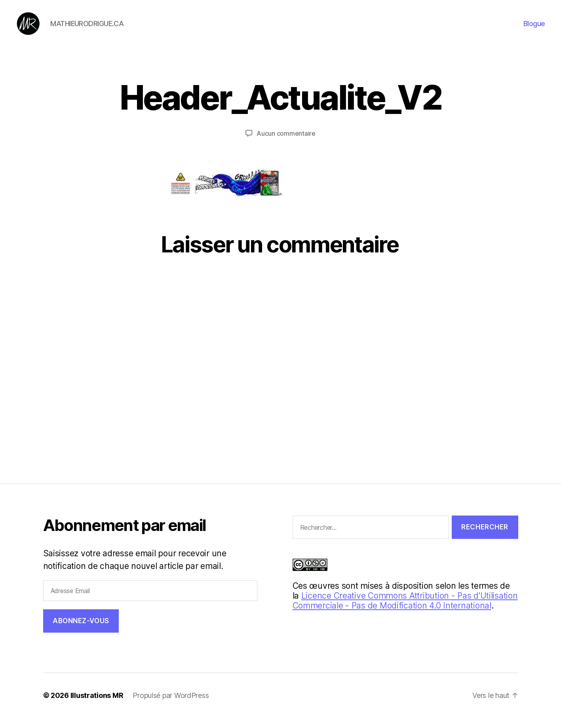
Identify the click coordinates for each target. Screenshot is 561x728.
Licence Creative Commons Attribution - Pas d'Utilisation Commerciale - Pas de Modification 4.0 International (405, 611)
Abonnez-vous (81, 631)
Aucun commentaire (286, 144)
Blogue (534, 29)
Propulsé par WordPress (171, 706)
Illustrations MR (97, 706)
